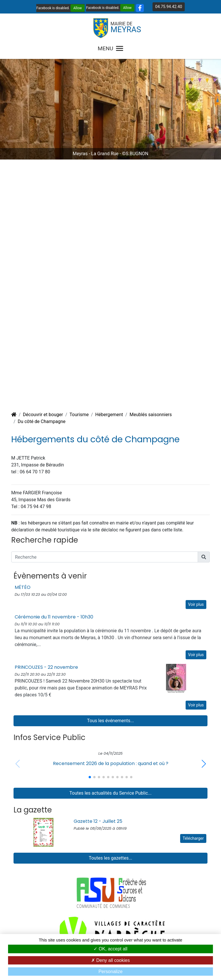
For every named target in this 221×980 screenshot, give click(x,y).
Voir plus (196, 604)
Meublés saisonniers (151, 415)
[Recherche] (105, 557)
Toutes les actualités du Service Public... (110, 793)
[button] (204, 764)
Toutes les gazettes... (110, 858)
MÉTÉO (23, 587)
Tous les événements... (111, 721)
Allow (78, 8)
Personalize (110, 972)
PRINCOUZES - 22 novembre (46, 667)
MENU (111, 48)
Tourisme (79, 415)
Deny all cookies (110, 960)
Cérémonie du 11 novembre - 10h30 (54, 617)
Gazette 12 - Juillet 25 (98, 821)
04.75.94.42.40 (168, 7)
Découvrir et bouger (43, 415)
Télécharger (193, 838)
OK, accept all (110, 949)
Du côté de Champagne (42, 421)
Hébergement (109, 415)
